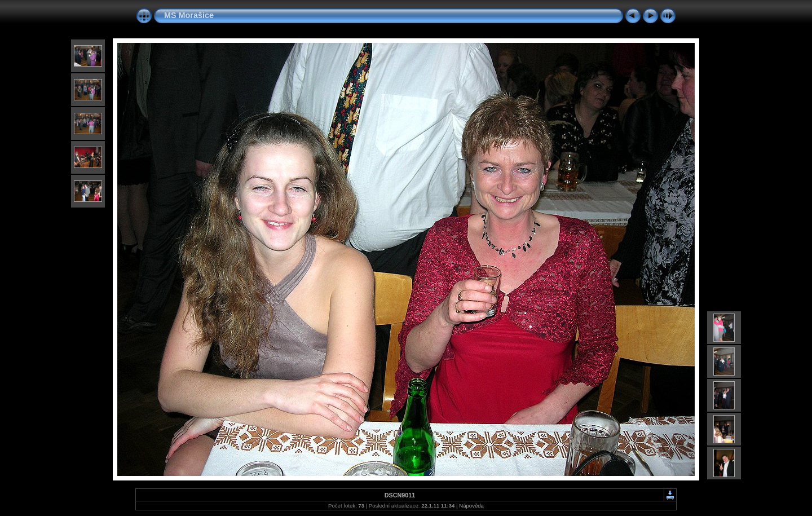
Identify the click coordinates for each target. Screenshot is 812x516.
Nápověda (471, 506)
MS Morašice (189, 15)
